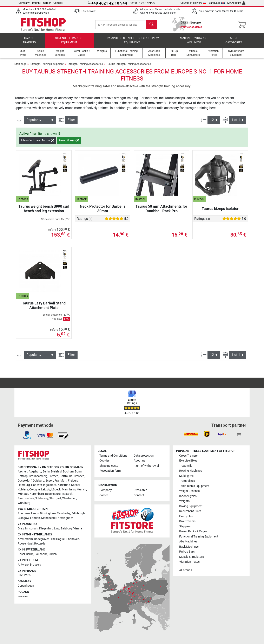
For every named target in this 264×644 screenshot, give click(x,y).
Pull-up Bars (187, 552)
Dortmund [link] (66, 476)
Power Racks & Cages (193, 531)
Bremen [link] (53, 476)
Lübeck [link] (56, 490)
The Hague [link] (58, 539)
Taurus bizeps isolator (220, 209)
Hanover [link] (37, 485)
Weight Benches (189, 491)
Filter (71, 120)
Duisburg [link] (39, 481)
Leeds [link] (35, 513)
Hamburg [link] (24, 485)
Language (217, 3)
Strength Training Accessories (85, 64)
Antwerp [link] (23, 565)
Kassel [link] (75, 485)
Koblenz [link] (23, 490)
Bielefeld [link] (56, 472)
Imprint (36, 3)
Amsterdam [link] (25, 539)
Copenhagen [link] (26, 586)
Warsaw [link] (23, 596)
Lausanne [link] (41, 554)
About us (139, 461)
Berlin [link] (46, 472)
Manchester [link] (49, 518)
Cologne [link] (35, 490)
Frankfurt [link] (61, 481)
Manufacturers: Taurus (38, 140)
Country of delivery (193, 3)
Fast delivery (88, 11)
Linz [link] (57, 529)
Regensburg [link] (53, 494)
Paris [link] (27, 575)
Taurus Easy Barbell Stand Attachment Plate (44, 305)
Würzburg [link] (24, 503)
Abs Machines (188, 542)
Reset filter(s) (69, 140)
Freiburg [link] (73, 481)
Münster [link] (23, 494)
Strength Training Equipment (69, 40)
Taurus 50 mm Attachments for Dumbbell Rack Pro (161, 209)
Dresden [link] (79, 476)
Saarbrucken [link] (26, 498)
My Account (236, 3)
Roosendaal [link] (25, 544)
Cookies (104, 461)
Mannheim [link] (69, 490)
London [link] (35, 518)
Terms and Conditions (113, 456)
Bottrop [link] (23, 476)
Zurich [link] (53, 554)
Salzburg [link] (66, 529)
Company (24, 3)
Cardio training (29, 40)
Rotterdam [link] (41, 544)
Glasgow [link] (23, 518)
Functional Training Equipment (199, 537)
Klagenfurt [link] (46, 529)
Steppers (185, 526)
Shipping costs (109, 466)
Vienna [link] (78, 529)
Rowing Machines (191, 471)
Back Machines (189, 547)
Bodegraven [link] (42, 539)
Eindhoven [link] (72, 539)
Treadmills (186, 466)
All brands (186, 570)
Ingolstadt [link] (50, 485)
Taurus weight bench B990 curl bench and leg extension (44, 209)
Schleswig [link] (42, 498)
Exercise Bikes (188, 461)
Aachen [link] (23, 472)
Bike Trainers (187, 521)
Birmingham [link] (48, 513)
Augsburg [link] (35, 472)
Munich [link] (81, 490)
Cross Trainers (188, 456)
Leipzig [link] (46, 490)
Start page (20, 64)
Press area (140, 490)
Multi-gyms (186, 476)
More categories (234, 40)
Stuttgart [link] (55, 498)
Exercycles (186, 516)
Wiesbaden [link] (69, 498)
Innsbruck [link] (32, 529)
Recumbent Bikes (190, 511)
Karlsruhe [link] (64, 485)
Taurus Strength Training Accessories (129, 64)
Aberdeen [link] (24, 513)
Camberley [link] (64, 513)
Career (47, 3)
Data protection (144, 456)
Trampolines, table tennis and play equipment (132, 40)
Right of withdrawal (146, 466)
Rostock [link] (67, 494)
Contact (58, 3)
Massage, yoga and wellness (194, 40)
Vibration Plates (189, 562)
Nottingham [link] (65, 518)
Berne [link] (30, 554)
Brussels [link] (35, 565)
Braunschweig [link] (38, 476)
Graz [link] (21, 529)
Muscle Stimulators (192, 557)
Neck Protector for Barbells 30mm (103, 209)
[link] (27, 435)
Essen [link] (49, 481)
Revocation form (110, 471)
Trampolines (187, 481)
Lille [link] (20, 575)
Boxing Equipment (191, 506)
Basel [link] (21, 554)
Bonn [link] (78, 472)
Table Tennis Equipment (194, 486)
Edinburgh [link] (78, 513)
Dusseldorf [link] (25, 481)
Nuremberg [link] (37, 494)
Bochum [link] (68, 472)
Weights (184, 501)
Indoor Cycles (188, 496)
